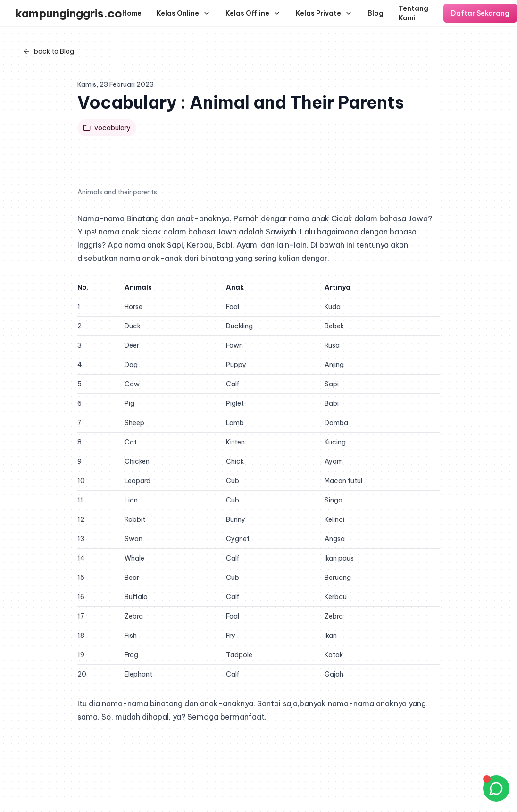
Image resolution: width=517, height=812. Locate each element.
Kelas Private (324, 13)
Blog (375, 13)
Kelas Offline (253, 13)
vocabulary (107, 128)
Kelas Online (183, 13)
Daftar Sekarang (480, 13)
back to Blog (48, 51)
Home (132, 13)
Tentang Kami (413, 13)
